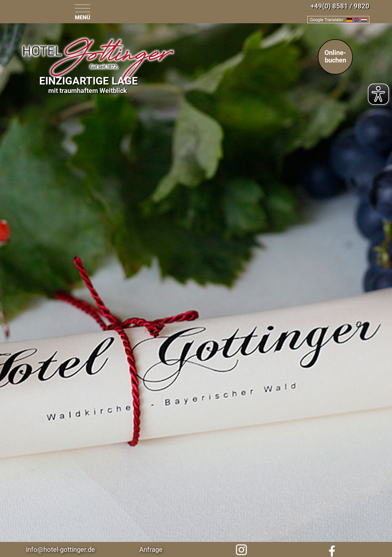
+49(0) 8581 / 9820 (340, 6)
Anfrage (151, 550)
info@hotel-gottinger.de (60, 550)
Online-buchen (335, 56)
